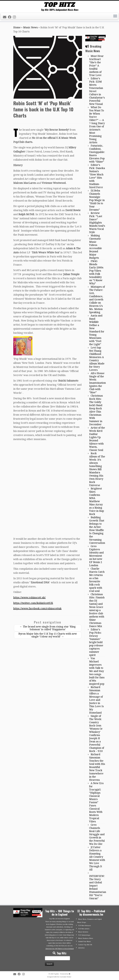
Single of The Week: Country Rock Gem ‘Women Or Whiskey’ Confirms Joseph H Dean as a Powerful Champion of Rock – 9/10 (97, 734)
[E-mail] (5, 17)
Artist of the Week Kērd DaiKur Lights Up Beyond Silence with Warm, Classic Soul (97, 439)
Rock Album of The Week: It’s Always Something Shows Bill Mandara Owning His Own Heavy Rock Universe (97, 469)
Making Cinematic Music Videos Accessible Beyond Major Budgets (96, 247)
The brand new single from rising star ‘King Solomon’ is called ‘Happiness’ (48, 628)
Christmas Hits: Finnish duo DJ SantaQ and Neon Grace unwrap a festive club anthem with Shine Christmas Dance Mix (97, 610)
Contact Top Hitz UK (85, 945)
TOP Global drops (84, 935)
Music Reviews (83, 932)
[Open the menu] (115, 16)
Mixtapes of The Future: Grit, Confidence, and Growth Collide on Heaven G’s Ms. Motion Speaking (97, 299)
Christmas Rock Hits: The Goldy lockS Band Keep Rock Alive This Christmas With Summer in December (96, 410)
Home (17, 27)
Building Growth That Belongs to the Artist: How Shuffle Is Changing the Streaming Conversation (97, 530)
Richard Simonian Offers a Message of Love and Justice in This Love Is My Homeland (96, 700)
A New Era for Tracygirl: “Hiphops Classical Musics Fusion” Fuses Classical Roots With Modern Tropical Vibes (96, 802)
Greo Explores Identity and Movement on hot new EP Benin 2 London (96, 556)
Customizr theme (65, 977)
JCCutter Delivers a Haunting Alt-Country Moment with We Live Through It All (97, 858)
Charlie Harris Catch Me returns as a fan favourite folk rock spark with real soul (97, 580)
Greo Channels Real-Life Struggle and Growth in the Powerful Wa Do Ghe (97, 834)
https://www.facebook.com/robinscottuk (37, 608)
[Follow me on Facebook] (10, 17)
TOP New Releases (85, 926)
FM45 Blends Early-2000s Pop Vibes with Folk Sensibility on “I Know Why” (96, 272)
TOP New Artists (84, 929)
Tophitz (56, 974)
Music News (30, 27)
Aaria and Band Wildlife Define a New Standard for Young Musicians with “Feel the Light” (97, 330)
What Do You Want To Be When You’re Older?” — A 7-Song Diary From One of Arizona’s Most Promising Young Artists (97, 125)
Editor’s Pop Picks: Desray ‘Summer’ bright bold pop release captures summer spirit (96, 642)
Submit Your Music (85, 942)
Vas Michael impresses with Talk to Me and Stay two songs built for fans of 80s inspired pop (97, 671)
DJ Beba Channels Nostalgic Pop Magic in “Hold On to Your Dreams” (97, 200)
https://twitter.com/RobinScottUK (33, 603)
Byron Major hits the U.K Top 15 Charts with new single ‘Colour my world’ (48, 635)
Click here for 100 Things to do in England (60, 949)
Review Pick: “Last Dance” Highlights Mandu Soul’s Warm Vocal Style (97, 223)
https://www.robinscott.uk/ (29, 597)
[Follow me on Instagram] (15, 17)
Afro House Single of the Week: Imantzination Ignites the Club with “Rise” (97, 383)
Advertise (81, 948)
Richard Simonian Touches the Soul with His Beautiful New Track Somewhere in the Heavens (97, 767)
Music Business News (86, 938)
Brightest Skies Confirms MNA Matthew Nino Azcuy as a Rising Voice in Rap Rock (97, 501)
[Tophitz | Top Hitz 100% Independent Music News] (59, 5)
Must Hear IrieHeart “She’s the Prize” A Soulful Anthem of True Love (96, 66)
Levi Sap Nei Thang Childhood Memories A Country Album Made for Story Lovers (97, 359)
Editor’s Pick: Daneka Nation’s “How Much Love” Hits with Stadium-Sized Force (97, 176)
